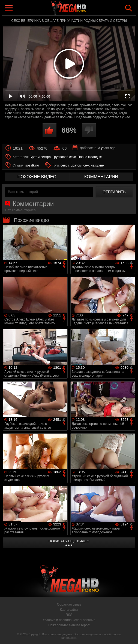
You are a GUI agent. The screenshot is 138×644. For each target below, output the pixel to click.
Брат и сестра (40, 157)
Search (129, 8)
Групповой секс (64, 157)
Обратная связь (69, 604)
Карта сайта (69, 610)
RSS (69, 615)
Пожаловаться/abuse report (69, 625)
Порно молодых (90, 157)
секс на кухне (94, 165)
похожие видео (37, 177)
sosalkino (32, 165)
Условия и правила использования (69, 620)
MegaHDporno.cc (82, 9)
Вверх (130, 634)
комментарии (101, 177)
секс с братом (71, 165)
